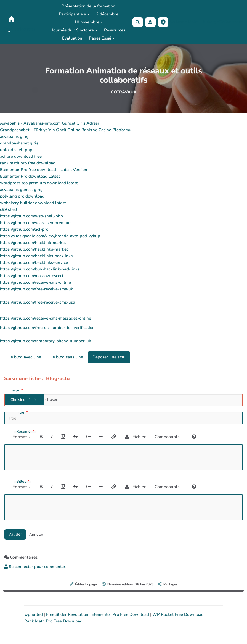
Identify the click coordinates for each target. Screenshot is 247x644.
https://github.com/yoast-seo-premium (36, 223)
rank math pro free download (28, 163)
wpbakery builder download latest (33, 203)
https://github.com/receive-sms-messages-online (46, 318)
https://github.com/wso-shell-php (31, 216)
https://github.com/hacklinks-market (34, 249)
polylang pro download (22, 196)
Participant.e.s (74, 14)
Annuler (36, 534)
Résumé (26, 432)
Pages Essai (102, 38)
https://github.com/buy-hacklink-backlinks (40, 269)
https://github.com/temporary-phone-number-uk (46, 341)
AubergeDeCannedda (223, 22)
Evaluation (72, 38)
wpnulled (34, 614)
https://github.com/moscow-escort (32, 276)
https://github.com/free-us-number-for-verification (47, 328)
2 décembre (107, 14)
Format (21, 437)
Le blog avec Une (25, 357)
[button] (150, 22)
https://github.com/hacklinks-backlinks (36, 256)
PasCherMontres (20, 29)
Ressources (115, 30)
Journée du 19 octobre (75, 30)
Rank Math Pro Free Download (53, 621)
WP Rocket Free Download (178, 614)
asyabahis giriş (14, 136)
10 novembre (89, 22)
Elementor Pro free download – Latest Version (44, 170)
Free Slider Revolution (68, 614)
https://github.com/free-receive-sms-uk (37, 289)
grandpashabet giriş (19, 143)
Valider (15, 534)
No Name (178, 22)
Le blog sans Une (67, 357)
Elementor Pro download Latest (30, 176)
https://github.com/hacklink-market (33, 243)
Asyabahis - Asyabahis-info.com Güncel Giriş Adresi (49, 123)
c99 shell (9, 209)
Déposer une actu (109, 357)
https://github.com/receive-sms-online (35, 282)
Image (16, 390)
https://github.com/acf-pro (24, 229)
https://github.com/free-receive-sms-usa (38, 302)
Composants (169, 437)
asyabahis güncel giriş (21, 190)
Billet (23, 482)
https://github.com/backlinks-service (34, 262)
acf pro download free (21, 156)
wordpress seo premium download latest (39, 183)
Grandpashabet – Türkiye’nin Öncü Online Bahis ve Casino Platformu (66, 130)
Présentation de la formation (88, 6)
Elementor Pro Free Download (121, 614)
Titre (22, 412)
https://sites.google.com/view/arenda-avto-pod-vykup (50, 236)
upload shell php (16, 150)
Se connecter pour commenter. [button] (35, 567)
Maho (193, 22)
